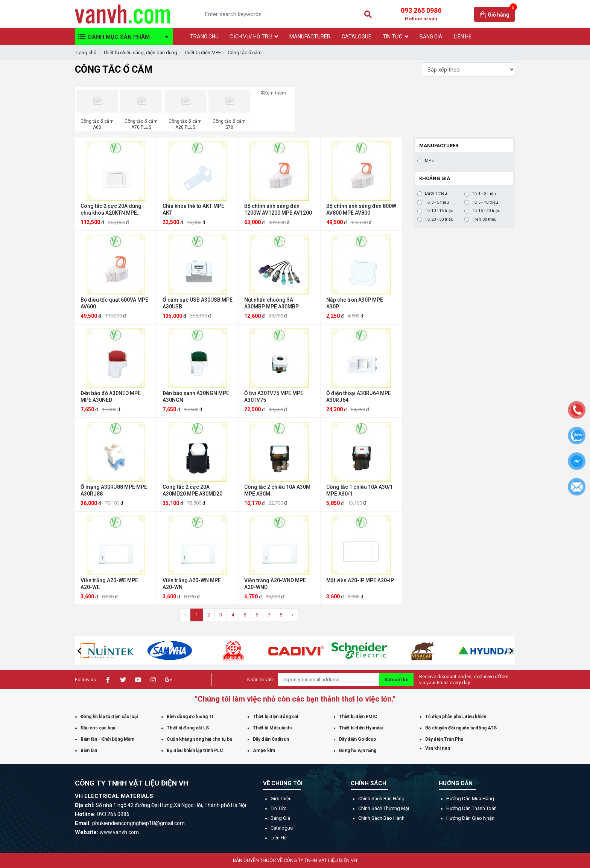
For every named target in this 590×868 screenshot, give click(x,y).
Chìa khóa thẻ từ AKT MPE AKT (193, 209)
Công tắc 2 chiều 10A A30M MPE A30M (277, 490)
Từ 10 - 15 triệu (439, 211)
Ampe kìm (264, 751)
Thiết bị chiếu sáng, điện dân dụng (140, 53)
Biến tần (89, 751)
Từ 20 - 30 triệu (439, 220)
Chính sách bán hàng (381, 799)
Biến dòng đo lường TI (190, 717)
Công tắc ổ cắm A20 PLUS (185, 124)
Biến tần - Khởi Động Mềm (107, 739)
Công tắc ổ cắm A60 (97, 124)
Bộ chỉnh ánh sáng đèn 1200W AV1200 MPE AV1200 (278, 209)
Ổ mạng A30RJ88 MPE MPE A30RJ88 (114, 490)
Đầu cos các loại (98, 728)
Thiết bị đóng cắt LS (188, 728)
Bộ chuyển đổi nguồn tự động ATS (461, 728)
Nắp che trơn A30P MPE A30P (355, 303)
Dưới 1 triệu (436, 194)
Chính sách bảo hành (381, 818)
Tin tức (278, 808)
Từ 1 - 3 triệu (484, 194)
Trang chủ (86, 53)
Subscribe (396, 680)
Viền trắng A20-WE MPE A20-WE (109, 584)
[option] (146, 651)
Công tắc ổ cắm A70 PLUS (141, 124)
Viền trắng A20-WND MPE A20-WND (275, 584)
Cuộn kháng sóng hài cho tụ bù (199, 739)
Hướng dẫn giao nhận (470, 818)
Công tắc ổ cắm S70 (229, 124)
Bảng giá (280, 818)
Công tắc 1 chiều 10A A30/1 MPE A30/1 (360, 490)
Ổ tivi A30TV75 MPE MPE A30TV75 (274, 397)
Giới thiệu (281, 799)
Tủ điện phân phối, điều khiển (456, 717)
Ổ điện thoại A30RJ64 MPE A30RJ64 (359, 397)
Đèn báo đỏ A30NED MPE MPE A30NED (111, 397)
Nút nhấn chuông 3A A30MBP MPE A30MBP (271, 303)
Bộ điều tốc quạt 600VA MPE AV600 (114, 303)
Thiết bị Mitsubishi (272, 728)
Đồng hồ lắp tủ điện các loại (109, 717)
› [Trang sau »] (292, 615)
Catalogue (282, 828)
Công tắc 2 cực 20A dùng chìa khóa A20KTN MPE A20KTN (111, 210)
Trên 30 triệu (484, 220)
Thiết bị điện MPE (202, 53)
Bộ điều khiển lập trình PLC (195, 751)
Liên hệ (279, 838)
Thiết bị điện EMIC (358, 717)
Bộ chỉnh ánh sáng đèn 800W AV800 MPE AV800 (361, 209)
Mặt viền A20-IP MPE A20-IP (360, 580)
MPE (429, 161)
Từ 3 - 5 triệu (437, 203)
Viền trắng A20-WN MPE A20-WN (192, 584)
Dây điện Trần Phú (444, 739)
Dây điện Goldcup (357, 739)
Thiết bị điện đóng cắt (276, 717)
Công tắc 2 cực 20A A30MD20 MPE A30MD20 (192, 490)
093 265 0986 (421, 14)
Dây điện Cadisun (271, 739)
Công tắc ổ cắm (245, 53)
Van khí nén (438, 748)
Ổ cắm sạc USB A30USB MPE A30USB (198, 303)
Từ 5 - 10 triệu (485, 203)
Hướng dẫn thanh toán (471, 808)
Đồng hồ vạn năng (358, 751)
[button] (79, 651)
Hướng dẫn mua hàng (470, 799)
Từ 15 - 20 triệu (486, 211)
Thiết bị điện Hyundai (361, 728)
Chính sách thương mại (384, 808)
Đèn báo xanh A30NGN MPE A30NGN (196, 397)
